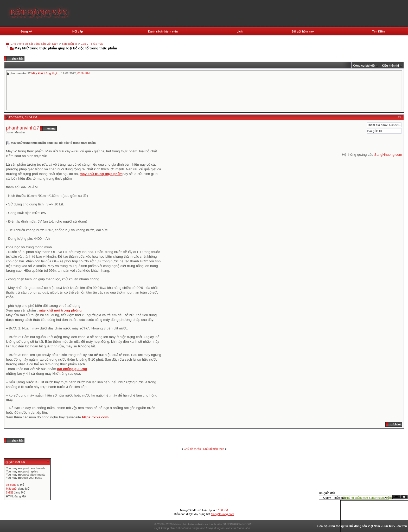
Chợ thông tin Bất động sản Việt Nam (34, 44)
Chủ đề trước (192, 449)
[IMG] (9, 492)
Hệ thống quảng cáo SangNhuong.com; (367, 498)
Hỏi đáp (78, 31)
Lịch (240, 31)
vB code (11, 485)
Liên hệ (322, 526)
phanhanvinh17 (23, 128)
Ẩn (396, 497)
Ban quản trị (69, 44)
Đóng (404, 497)
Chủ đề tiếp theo (214, 449)
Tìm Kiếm (378, 31)
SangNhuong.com (388, 155)
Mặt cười (12, 489)
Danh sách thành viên (163, 31)
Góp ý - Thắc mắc (92, 44)
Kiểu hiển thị (390, 66)
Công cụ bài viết (364, 66)
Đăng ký (26, 31)
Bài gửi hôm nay (303, 31)
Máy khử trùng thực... (46, 73)
